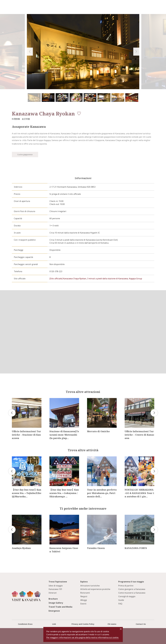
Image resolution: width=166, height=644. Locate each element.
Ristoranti (85, 593)
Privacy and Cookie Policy (83, 624)
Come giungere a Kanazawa (132, 589)
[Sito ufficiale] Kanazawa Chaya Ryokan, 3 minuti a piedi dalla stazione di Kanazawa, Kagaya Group (96, 279)
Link (54, 624)
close (121, 629)
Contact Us (141, 624)
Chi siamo (112, 624)
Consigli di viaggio (127, 596)
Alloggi (84, 600)
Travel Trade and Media (60, 607)
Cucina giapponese (25, 154)
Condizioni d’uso (25, 624)
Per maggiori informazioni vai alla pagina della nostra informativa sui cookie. (83, 637)
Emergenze (54, 611)
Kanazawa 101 (55, 589)
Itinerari (53, 593)
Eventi (83, 604)
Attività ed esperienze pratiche (95, 589)
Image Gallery (56, 603)
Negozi (84, 596)
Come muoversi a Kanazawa (132, 593)
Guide (121, 600)
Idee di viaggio (56, 586)
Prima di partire (126, 586)
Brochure (53, 599)
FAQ (120, 604)
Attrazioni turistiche (90, 586)
